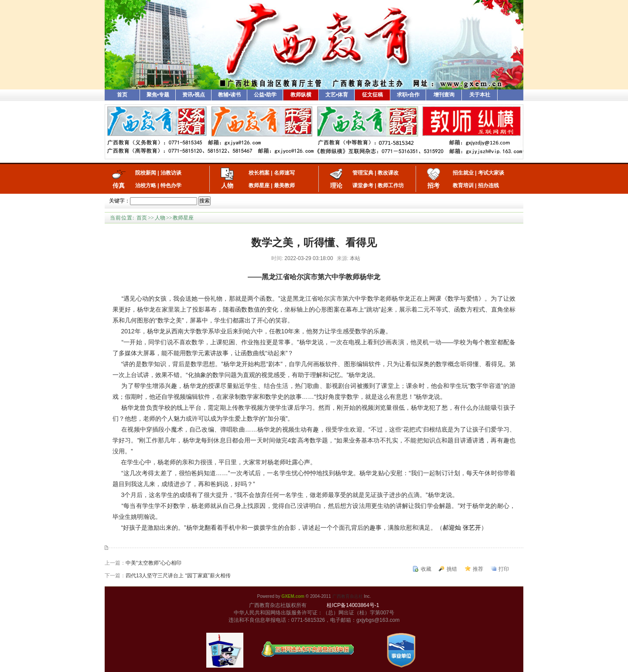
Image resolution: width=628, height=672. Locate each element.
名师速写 (284, 173)
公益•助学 (265, 95)
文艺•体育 (337, 95)
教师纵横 (301, 95)
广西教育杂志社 (348, 596)
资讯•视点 (194, 95)
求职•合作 (408, 95)
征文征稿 (372, 95)
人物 (227, 185)
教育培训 (463, 185)
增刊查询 (444, 95)
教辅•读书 (229, 95)
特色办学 (171, 185)
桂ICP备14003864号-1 (353, 605)
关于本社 (480, 95)
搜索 (205, 201)
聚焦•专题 (158, 95)
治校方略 (146, 185)
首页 (122, 95)
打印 (504, 569)
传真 (119, 185)
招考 (433, 185)
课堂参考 (363, 185)
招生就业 (463, 173)
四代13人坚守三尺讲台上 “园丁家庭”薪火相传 (178, 576)
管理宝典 (363, 173)
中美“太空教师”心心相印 (154, 563)
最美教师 (284, 185)
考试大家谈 (491, 173)
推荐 (478, 569)
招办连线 (488, 185)
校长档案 (259, 173)
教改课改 (388, 173)
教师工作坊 (391, 185)
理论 (336, 185)
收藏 (426, 569)
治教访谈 (171, 173)
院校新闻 (146, 173)
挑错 (452, 569)
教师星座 (259, 185)
